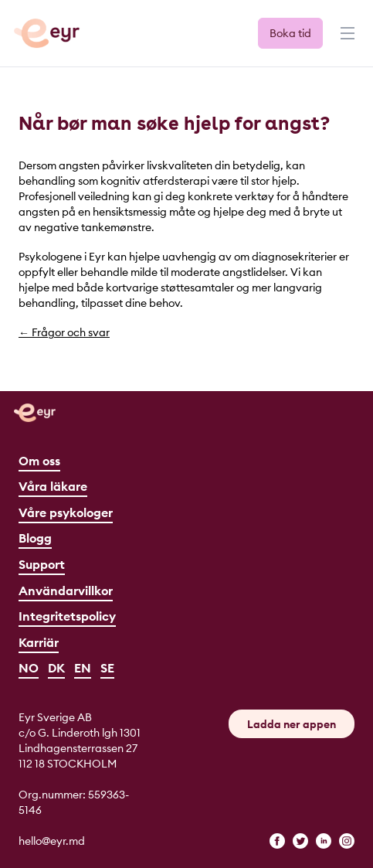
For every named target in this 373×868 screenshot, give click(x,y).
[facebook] (277, 841)
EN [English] (83, 668)
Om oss (39, 461)
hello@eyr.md (52, 841)
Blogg (35, 538)
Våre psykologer (66, 512)
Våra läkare (53, 486)
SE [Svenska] (107, 668)
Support (42, 564)
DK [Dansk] (56, 668)
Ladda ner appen (292, 724)
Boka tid (290, 33)
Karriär (39, 642)
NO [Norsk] (29, 668)
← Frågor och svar (64, 332)
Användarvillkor (66, 591)
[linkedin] (324, 841)
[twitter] (300, 841)
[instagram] (347, 841)
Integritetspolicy (67, 616)
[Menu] (346, 40)
